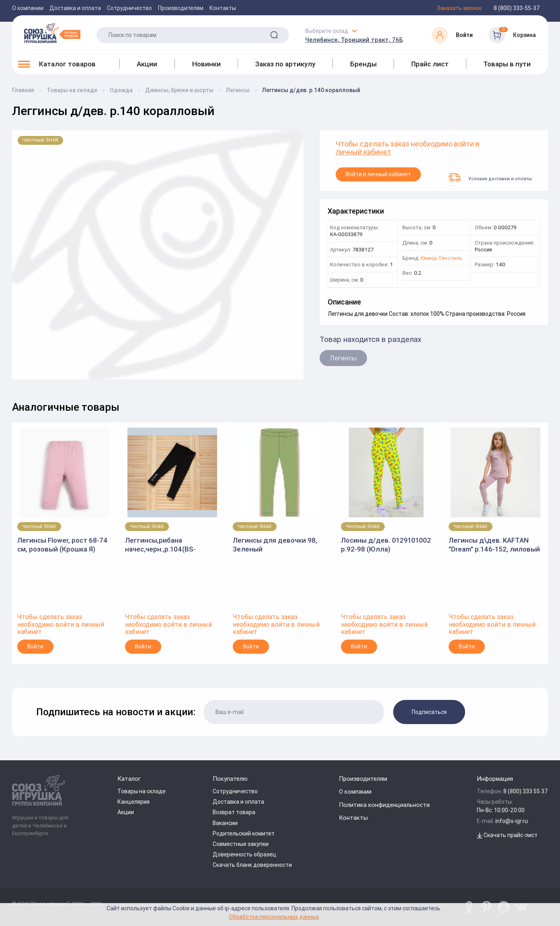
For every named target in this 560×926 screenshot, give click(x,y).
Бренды (363, 64)
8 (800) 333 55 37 (526, 791)
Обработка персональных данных (274, 917)
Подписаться (429, 712)
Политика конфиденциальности (384, 805)
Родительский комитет (244, 833)
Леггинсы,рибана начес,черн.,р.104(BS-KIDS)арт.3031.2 (160, 545)
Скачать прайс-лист (507, 835)
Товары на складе (142, 791)
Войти (35, 646)
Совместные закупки (241, 844)
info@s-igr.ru (512, 821)
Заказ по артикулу (285, 64)
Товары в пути (507, 64)
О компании (28, 8)
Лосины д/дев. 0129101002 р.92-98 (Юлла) (386, 545)
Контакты (223, 8)
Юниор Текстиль (441, 258)
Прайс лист (430, 64)
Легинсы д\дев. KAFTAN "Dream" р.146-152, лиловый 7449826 (494, 545)
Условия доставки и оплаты (490, 177)
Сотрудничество (129, 8)
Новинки (206, 64)
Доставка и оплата (75, 8)
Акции (147, 64)
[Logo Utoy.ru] (52, 33)
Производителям (181, 8)
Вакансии (225, 823)
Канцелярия (133, 802)
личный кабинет (363, 152)
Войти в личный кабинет (378, 174)
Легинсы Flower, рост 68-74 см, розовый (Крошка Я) (63, 545)
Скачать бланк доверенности (252, 865)
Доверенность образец (244, 854)
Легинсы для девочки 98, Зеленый (275, 545)
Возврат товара (234, 812)
